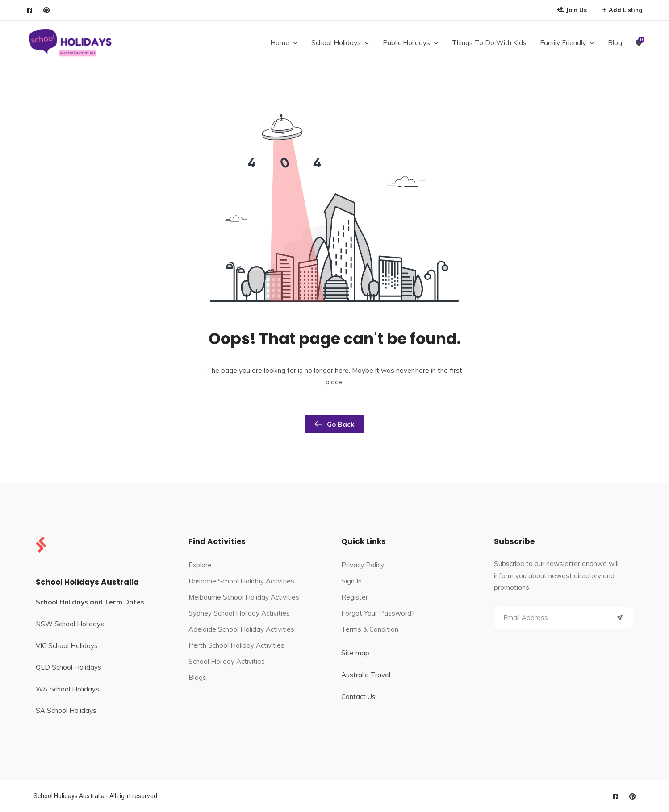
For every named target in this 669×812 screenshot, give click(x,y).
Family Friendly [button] (563, 43)
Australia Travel (366, 675)
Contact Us (358, 697)
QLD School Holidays (69, 667)
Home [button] (280, 43)
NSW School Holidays (70, 624)
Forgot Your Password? (378, 613)
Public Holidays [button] (406, 43)
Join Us (572, 10)
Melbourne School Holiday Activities (244, 597)
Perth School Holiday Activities (236, 645)
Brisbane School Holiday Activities (241, 581)
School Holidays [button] (336, 43)
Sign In (351, 581)
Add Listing (622, 10)
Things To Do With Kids (489, 43)
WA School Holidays (67, 689)
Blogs (197, 677)
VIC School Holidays (67, 646)
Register (355, 597)
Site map (355, 653)
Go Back (334, 424)
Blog (615, 43)
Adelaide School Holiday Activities (241, 629)
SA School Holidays (66, 710)
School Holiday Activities (227, 661)
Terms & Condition (370, 629)
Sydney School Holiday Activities (239, 613)
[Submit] (620, 618)
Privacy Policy (363, 565)
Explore (200, 565)
